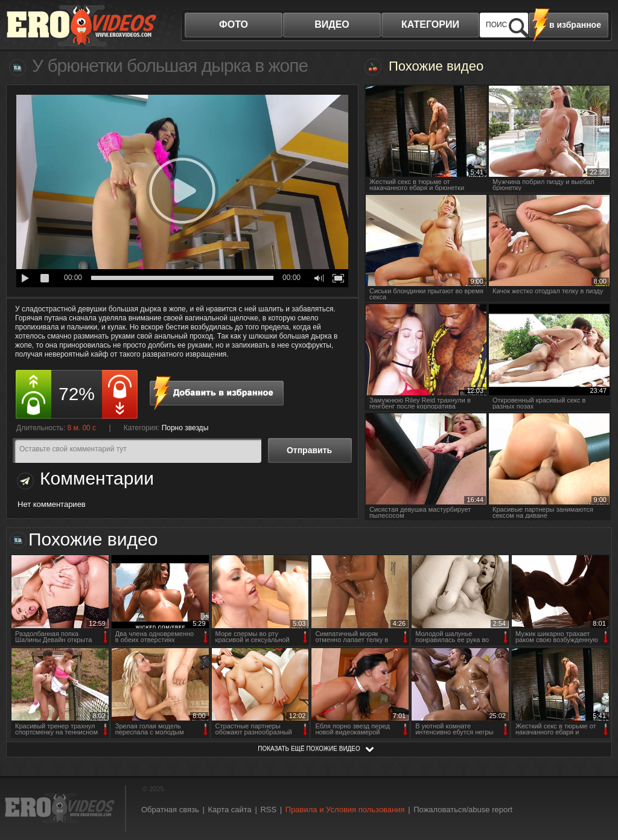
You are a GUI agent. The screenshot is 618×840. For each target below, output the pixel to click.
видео (332, 24)
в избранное (575, 25)
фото (234, 24)
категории (430, 24)
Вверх (595, 789)
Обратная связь (170, 810)
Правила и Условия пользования (345, 810)
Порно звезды (185, 428)
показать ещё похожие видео (309, 749)
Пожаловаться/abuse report (463, 810)
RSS (268, 810)
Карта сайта (229, 810)
